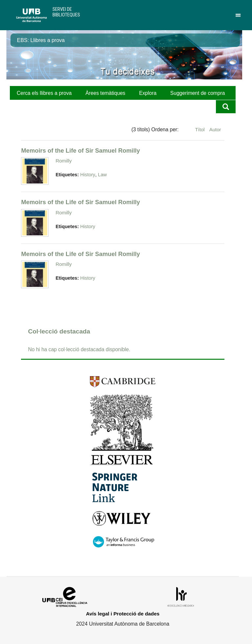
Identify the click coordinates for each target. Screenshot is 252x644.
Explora (148, 93)
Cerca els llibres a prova (44, 93)
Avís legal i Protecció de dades (123, 614)
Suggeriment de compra (198, 93)
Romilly (63, 161)
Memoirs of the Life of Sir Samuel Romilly (80, 150)
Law (103, 175)
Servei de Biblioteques (66, 12)
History (88, 175)
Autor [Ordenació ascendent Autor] (215, 129)
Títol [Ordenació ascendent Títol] (200, 129)
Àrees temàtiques (105, 93)
